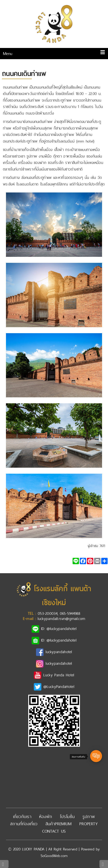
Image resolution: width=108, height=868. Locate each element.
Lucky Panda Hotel (59, 675)
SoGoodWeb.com (54, 856)
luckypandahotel (59, 652)
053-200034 (48, 613)
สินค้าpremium (59, 824)
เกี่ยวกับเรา (22, 817)
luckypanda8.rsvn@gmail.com (61, 619)
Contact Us (54, 831)
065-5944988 (70, 613)
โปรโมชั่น (67, 817)
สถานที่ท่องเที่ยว (24, 824)
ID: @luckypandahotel (59, 629)
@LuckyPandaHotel (59, 687)
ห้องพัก (46, 817)
